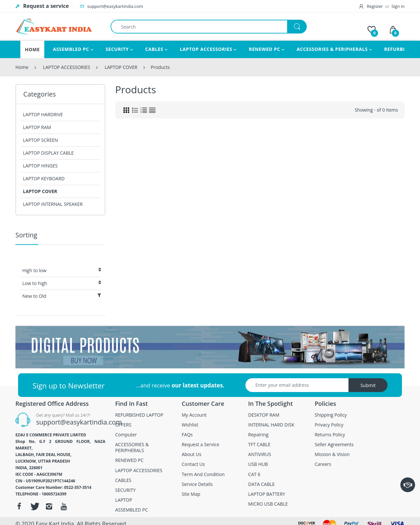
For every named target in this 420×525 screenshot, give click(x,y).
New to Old (62, 296)
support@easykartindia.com (79, 422)
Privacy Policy (329, 425)
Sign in (398, 6)
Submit (368, 385)
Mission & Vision (332, 454)
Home (22, 67)
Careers (323, 464)
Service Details (197, 484)
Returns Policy (330, 435)
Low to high (62, 283)
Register (372, 6)
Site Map (191, 494)
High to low (62, 270)
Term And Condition (203, 474)
